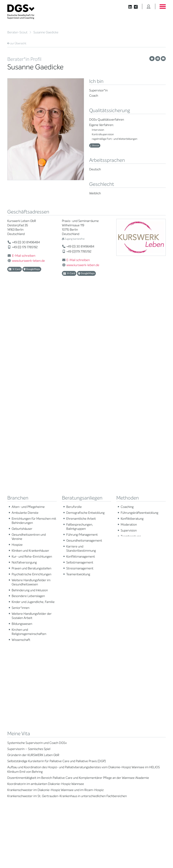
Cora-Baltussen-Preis (59, 703)
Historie (52, 711)
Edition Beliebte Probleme (143, 679)
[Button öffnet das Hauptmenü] (163, 6)
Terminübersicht (98, 678)
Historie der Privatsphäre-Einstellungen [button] (126, 858)
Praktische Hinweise (18, 690)
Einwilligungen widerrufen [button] (155, 858)
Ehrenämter (54, 687)
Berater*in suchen (17, 659)
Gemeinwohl (55, 695)
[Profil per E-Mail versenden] (163, 59)
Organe (52, 679)
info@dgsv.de (104, 783)
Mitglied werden (57, 663)
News (133, 659)
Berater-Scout (17, 32)
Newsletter (136, 683)
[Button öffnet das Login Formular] (149, 6)
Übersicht (17, 43)
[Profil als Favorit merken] (152, 59)
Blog (132, 663)
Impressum (160, 855)
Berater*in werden (99, 659)
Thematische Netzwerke (61, 667)
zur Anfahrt (96, 790)
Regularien (54, 707)
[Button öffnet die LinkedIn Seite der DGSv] (129, 6)
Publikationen (137, 675)
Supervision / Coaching (19, 674)
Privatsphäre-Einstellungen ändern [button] (93, 858)
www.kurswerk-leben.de (28, 261)
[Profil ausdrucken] (158, 59)
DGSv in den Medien (141, 667)
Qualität (11, 678)
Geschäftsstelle (56, 683)
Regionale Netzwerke (59, 671)
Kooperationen (56, 699)
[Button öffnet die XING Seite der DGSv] (138, 6)
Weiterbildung (96, 663)
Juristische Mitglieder (59, 675)
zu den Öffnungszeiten (103, 796)
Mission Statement (58, 659)
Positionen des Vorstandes (144, 671)
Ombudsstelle (14, 686)
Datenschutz (145, 855)
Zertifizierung (14, 682)
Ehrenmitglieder (57, 691)
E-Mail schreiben (24, 256)
